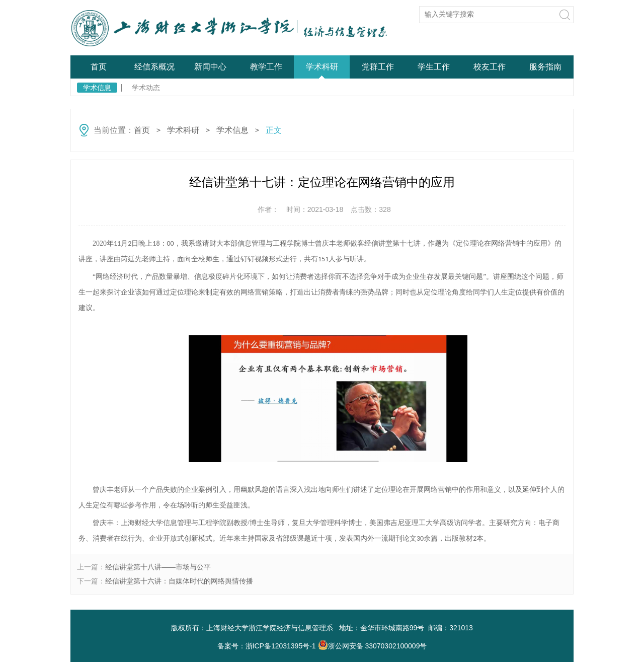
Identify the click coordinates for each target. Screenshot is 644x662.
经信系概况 (154, 67)
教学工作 (266, 67)
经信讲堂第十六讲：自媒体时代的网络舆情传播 (179, 581)
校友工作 (490, 67)
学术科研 (322, 67)
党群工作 (378, 67)
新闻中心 (210, 67)
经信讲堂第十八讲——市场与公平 (158, 567)
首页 (99, 67)
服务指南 (545, 67)
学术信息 (97, 88)
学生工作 (434, 67)
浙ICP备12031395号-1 (282, 646)
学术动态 (146, 88)
